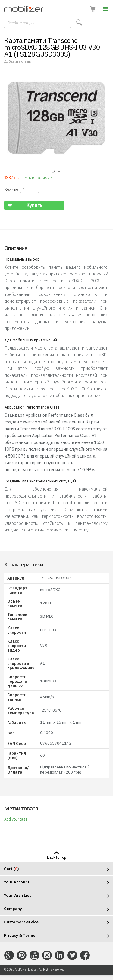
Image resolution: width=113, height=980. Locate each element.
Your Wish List (17, 895)
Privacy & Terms (20, 935)
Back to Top (57, 857)
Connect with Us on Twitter (72, 955)
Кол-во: (12, 189)
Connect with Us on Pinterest (22, 955)
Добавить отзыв (18, 61)
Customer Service (21, 922)
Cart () (11, 869)
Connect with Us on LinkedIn (60, 955)
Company (13, 909)
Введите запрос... (23, 23)
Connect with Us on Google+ (9, 955)
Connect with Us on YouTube (34, 955)
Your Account (17, 882)
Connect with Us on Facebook (85, 955)
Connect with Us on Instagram (47, 955)
